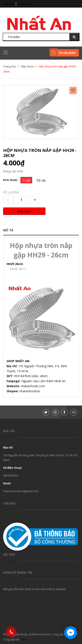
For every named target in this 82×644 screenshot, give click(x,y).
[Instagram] (55, 412)
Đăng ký (8, 4)
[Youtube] (74, 412)
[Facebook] (64, 412)
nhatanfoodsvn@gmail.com (21, 491)
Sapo (24, 639)
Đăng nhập (25, 4)
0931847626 (11, 475)
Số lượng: (11, 192)
